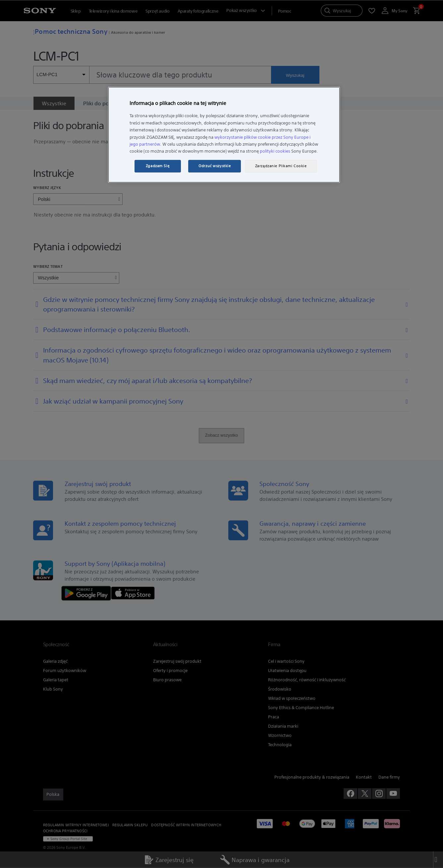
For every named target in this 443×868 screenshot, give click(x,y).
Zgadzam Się (158, 166)
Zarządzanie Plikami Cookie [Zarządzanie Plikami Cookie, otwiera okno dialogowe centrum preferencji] (281, 166)
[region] (224, 135)
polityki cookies (275, 151)
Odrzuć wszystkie (215, 166)
